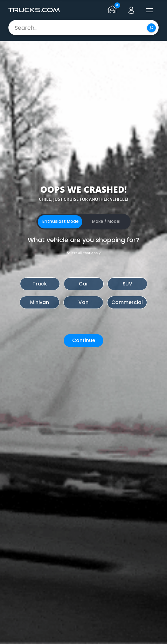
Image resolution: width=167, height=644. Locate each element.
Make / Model (106, 221)
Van (83, 302)
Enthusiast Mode (61, 221)
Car (83, 284)
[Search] (151, 28)
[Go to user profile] (131, 10)
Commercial (127, 302)
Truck (40, 284)
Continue (84, 340)
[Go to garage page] (113, 10)
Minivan (40, 302)
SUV (127, 284)
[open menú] (149, 10)
